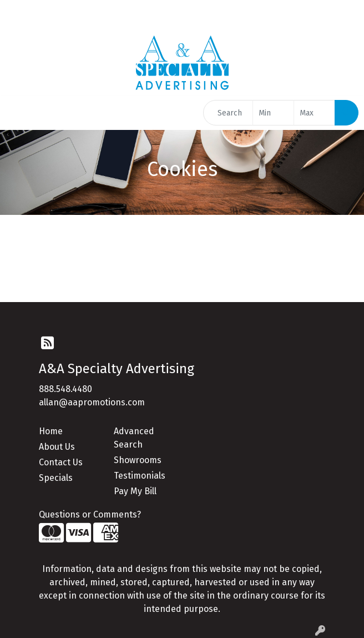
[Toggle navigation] (17, 113)
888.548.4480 (65, 389)
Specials (56, 478)
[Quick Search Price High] (314, 113)
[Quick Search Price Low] (273, 113)
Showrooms (138, 460)
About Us (57, 447)
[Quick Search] (228, 113)
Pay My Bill (135, 491)
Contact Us (61, 462)
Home (51, 431)
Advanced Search (134, 438)
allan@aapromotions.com (92, 402)
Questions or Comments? (90, 514)
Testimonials (140, 476)
